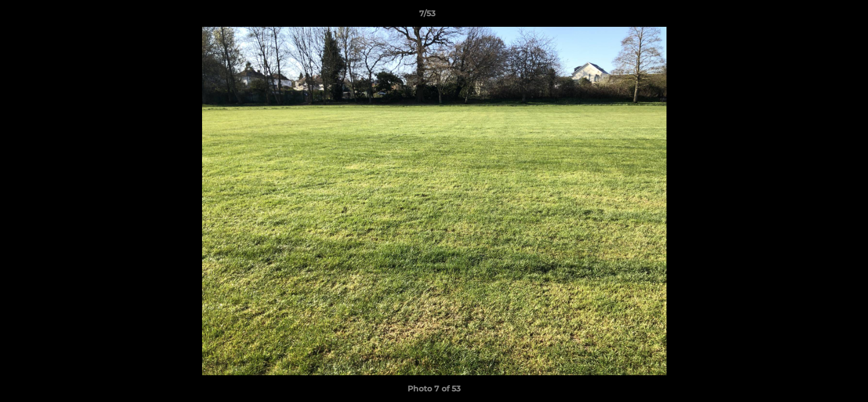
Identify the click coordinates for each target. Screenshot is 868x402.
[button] (821, 16)
